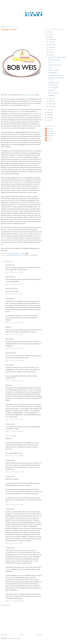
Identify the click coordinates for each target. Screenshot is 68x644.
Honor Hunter (9, 436)
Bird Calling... (52, 90)
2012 (48, 34)
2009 (48, 112)
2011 (48, 37)
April (50, 99)
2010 (48, 110)
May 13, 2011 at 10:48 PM (14, 431)
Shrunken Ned (49, 136)
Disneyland (19, 111)
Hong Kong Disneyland (35, 114)
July (50, 50)
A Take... (51, 67)
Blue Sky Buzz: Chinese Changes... (57, 57)
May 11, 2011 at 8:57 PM (14, 322)
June (50, 52)
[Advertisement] (16, 620)
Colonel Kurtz (49, 129)
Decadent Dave (49, 131)
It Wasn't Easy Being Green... (56, 75)
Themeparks (34, 255)
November (51, 39)
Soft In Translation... (54, 88)
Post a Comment (5, 605)
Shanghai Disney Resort (28, 95)
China (8, 255)
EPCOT (16, 205)
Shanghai (26, 255)
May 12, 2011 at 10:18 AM (15, 360)
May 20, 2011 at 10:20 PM (14, 601)
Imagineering (15, 255)
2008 (48, 115)
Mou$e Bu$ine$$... (53, 85)
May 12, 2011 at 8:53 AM (14, 334)
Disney (26, 99)
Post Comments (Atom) (14, 638)
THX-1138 (48, 138)
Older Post (39, 635)
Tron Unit (48, 140)
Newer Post (4, 635)
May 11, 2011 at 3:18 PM (14, 272)
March (50, 101)
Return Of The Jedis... (54, 93)
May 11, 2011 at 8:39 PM (14, 294)
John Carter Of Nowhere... (55, 65)
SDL (21, 255)
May (50, 55)
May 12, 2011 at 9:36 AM (14, 348)
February (51, 104)
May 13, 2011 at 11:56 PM (14, 456)
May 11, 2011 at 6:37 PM (14, 284)
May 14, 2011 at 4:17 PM (14, 504)
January (51, 106)
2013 (48, 32)
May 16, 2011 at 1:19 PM (14, 543)
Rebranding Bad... (53, 73)
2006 (48, 120)
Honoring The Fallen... (54, 60)
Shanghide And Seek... (54, 82)
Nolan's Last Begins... (54, 70)
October (51, 42)
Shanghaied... (52, 95)
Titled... (50, 62)
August (51, 47)
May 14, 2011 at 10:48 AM (15, 472)
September (52, 45)
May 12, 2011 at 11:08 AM (15, 381)
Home (22, 635)
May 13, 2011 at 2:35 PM (14, 419)
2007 (48, 117)
